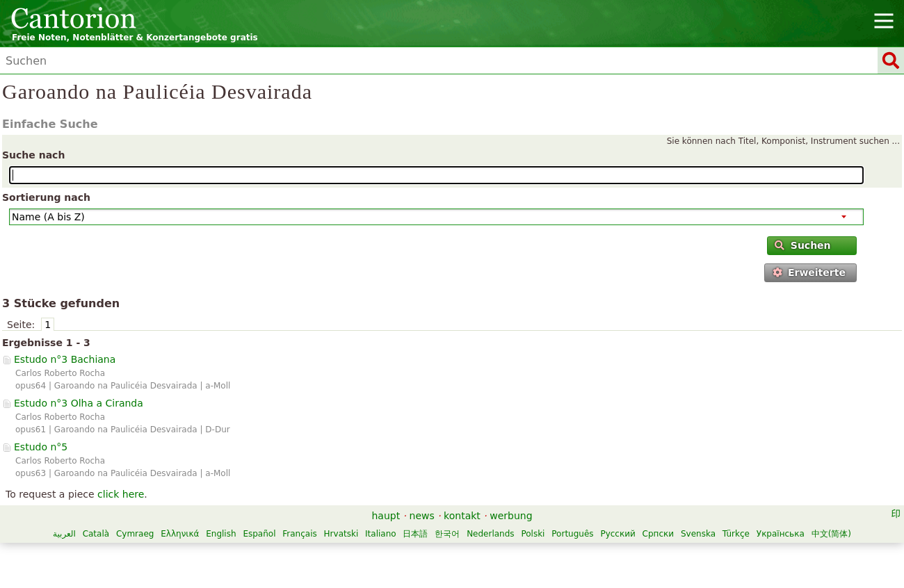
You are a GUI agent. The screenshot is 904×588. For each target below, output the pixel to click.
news (422, 516)
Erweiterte (809, 272)
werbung (511, 516)
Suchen (802, 245)
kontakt (462, 516)
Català (96, 534)
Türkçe (736, 534)
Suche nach (33, 155)
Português (572, 534)
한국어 (447, 534)
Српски (659, 534)
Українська (781, 534)
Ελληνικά (180, 534)
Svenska (698, 534)
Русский (618, 534)
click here (121, 494)
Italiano (381, 534)
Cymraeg (135, 534)
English (221, 534)
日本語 (415, 534)
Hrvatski (341, 534)
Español (259, 534)
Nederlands (490, 534)
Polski (533, 534)
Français (299, 534)
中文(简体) (831, 534)
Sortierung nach (46, 197)
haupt (386, 516)
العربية (64, 534)
